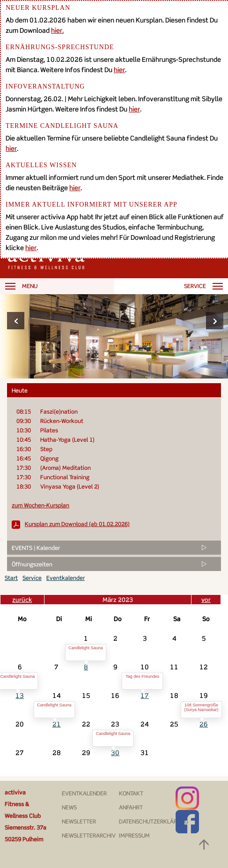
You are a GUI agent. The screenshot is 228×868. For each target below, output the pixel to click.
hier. (57, 30)
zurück (22, 600)
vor (206, 600)
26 (204, 724)
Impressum (134, 835)
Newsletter (79, 821)
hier (119, 70)
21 (57, 724)
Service (32, 578)
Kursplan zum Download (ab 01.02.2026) (77, 524)
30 (115, 753)
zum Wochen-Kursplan (40, 505)
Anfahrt (131, 807)
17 (145, 695)
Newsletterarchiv (89, 835)
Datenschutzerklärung (154, 821)
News (69, 807)
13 (20, 695)
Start (11, 578)
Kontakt (131, 793)
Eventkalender (66, 578)
